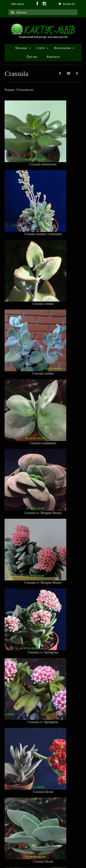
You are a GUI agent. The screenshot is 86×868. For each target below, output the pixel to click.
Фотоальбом (62, 48)
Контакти (53, 57)
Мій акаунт (18, 4)
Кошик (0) (67, 4)
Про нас (32, 57)
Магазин (21, 48)
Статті (40, 48)
